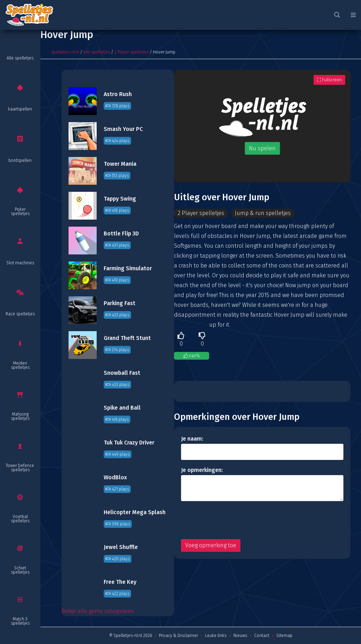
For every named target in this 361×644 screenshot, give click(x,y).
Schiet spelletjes (20, 570)
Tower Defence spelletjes (20, 468)
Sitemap (284, 636)
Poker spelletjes (20, 211)
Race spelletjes (20, 314)
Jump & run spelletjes (263, 213)
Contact (262, 636)
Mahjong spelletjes (20, 416)
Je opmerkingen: (202, 470)
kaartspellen (20, 109)
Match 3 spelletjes (20, 621)
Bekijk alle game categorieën (98, 611)
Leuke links (216, 636)
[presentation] (234, 520)
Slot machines (20, 263)
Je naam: (192, 439)
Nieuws (240, 636)
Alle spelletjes (20, 58)
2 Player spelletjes (131, 52)
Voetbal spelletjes (20, 519)
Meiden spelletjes (20, 365)
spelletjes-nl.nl (65, 52)
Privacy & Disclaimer (178, 636)
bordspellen (20, 160)
